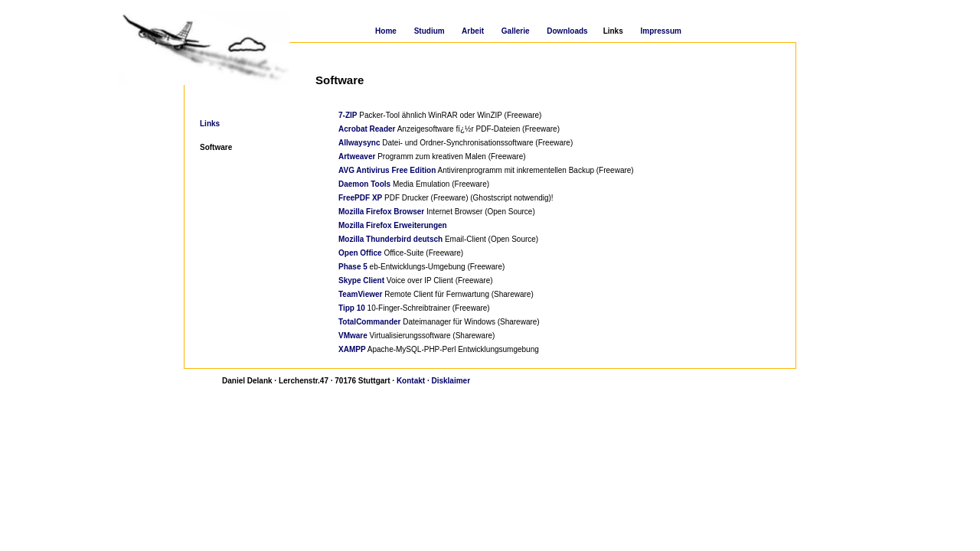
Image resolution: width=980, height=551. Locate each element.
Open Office (360, 253)
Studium (430, 31)
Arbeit (473, 31)
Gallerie (516, 31)
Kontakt (411, 381)
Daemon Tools (364, 184)
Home (386, 31)
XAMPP (352, 349)
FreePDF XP (360, 198)
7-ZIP (348, 115)
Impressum (661, 31)
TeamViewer (360, 294)
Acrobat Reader (367, 129)
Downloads (567, 31)
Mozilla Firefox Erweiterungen (393, 225)
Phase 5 (353, 267)
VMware (353, 336)
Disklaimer (451, 381)
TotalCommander (370, 322)
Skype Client (361, 280)
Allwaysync (359, 143)
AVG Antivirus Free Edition (387, 170)
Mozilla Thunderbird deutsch (390, 239)
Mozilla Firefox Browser (381, 212)
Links (210, 124)
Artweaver (357, 156)
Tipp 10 (352, 308)
